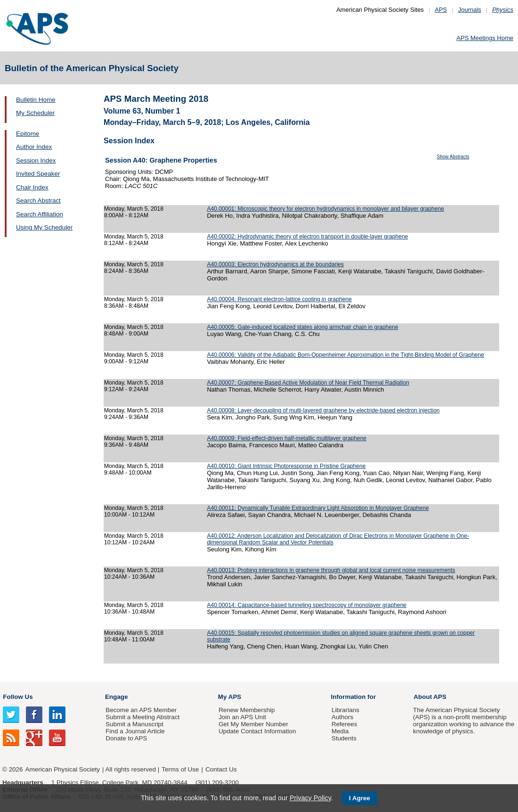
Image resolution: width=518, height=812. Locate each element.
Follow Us (18, 697)
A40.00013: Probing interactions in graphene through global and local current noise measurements (331, 570)
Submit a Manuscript (134, 724)
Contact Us (221, 769)
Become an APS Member (141, 710)
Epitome (28, 134)
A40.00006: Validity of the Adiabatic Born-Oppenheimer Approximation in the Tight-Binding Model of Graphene (345, 355)
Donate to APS (126, 738)
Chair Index (32, 187)
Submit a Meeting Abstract (142, 717)
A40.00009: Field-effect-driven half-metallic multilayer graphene (287, 438)
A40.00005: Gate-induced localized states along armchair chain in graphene (302, 327)
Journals (470, 10)
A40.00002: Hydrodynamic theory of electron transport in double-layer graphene (307, 237)
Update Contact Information (257, 731)
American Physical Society (63, 769)
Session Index (36, 160)
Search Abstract (38, 201)
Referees (344, 724)
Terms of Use (180, 769)
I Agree (360, 798)
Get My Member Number (253, 724)
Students (344, 738)
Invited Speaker (38, 174)
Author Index (34, 147)
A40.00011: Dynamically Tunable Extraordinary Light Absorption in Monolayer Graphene (318, 508)
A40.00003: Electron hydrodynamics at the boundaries (275, 264)
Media (340, 731)
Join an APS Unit (242, 717)
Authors (342, 717)
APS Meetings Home (485, 38)
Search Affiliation (40, 214)
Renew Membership (247, 710)
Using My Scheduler (44, 227)
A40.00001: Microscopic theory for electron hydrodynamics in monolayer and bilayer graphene (325, 209)
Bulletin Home (36, 100)
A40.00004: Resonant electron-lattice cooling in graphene (279, 299)
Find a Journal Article (135, 731)
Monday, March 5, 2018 (134, 209)
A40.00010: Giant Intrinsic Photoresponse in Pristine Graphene (286, 466)
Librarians (345, 710)
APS (441, 10)
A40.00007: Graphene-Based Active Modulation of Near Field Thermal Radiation (308, 383)
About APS (430, 697)
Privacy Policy (310, 798)
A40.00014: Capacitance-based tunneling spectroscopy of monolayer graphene (307, 605)
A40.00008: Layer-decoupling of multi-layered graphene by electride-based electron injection (323, 410)
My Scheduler (35, 113)
